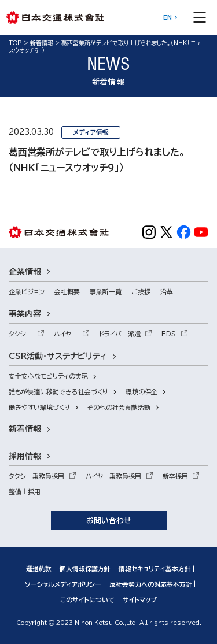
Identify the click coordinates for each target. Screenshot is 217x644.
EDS (169, 334)
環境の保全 (141, 392)
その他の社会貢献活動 (119, 407)
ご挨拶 (141, 292)
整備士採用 (25, 492)
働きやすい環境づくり (39, 407)
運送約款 (39, 569)
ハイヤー (66, 334)
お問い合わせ (109, 521)
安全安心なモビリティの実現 (48, 376)
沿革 (167, 292)
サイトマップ (140, 600)
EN (168, 17)
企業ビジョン (27, 292)
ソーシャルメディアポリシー (63, 584)
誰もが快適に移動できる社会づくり (58, 392)
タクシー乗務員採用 (36, 476)
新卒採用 (175, 476)
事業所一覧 (106, 292)
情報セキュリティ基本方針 (155, 569)
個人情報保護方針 (85, 569)
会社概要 (67, 292)
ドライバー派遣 (120, 334)
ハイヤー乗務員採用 (113, 476)
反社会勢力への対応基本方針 (151, 584)
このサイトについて (87, 600)
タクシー (21, 334)
